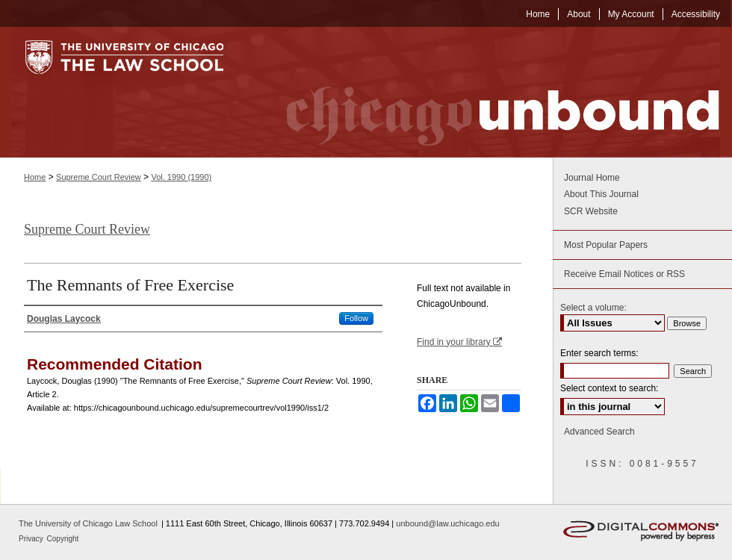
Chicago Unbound (489, 92)
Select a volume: (593, 308)
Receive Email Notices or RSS (624, 274)
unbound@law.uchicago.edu (447, 523)
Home (35, 177)
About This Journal (601, 194)
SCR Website (591, 211)
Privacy (32, 539)
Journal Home (592, 178)
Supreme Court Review (99, 177)
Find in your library (459, 342)
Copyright (63, 539)
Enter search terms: (599, 353)
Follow (356, 318)
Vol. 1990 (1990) (181, 177)
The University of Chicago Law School (88, 523)
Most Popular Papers (606, 245)
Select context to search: (609, 388)
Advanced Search (599, 432)
